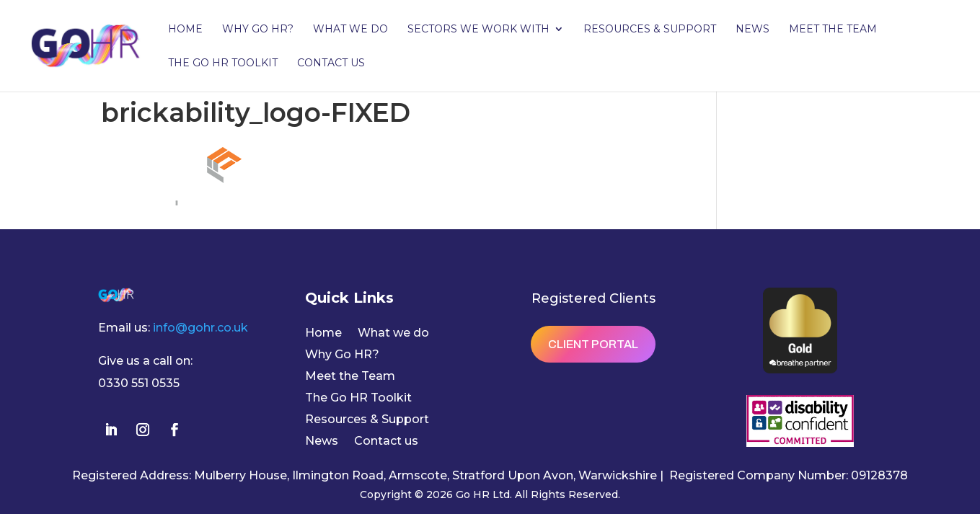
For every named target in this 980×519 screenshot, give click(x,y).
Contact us (331, 63)
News (752, 30)
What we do (350, 30)
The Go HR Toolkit (223, 63)
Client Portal (593, 344)
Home (185, 30)
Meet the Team (833, 30)
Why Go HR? (258, 30)
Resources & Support (650, 30)
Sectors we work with (478, 30)
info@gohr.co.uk (200, 328)
